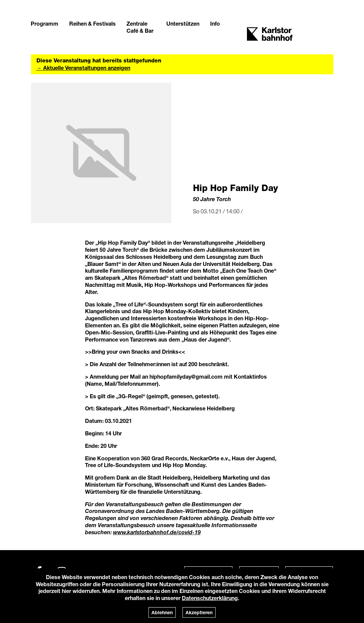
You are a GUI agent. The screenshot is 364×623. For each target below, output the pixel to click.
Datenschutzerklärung (210, 598)
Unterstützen (183, 23)
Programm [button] (45, 23)
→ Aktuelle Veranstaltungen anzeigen (83, 68)
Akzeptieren (199, 612)
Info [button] (215, 23)
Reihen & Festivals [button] (92, 23)
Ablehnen (162, 612)
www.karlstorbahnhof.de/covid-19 (157, 532)
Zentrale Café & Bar (140, 27)
